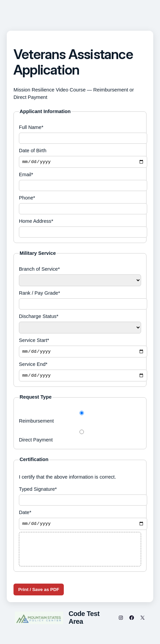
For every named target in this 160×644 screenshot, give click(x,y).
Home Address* (80, 229)
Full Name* (80, 134)
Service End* (80, 374)
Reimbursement (80, 420)
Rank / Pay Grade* (80, 301)
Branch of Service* (80, 277)
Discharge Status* (80, 325)
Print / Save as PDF (39, 593)
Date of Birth (80, 158)
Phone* (80, 206)
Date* (80, 523)
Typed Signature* (80, 499)
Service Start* (80, 349)
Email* (80, 182)
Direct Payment (80, 439)
